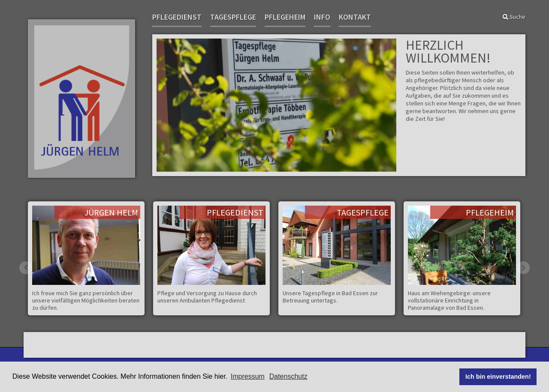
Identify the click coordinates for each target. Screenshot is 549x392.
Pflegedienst (177, 17)
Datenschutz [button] (288, 376)
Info (322, 17)
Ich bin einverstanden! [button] (498, 377)
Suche (514, 17)
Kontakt (355, 17)
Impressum (248, 376)
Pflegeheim (285, 17)
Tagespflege (233, 17)
